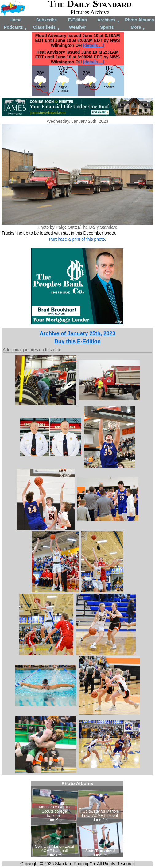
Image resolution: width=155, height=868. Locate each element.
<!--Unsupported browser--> (77, 819)
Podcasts (16, 28)
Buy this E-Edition (77, 341)
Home (15, 20)
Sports (107, 27)
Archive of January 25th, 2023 (77, 333)
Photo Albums (139, 20)
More (138, 28)
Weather (77, 27)
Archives (108, 20)
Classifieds (47, 28)
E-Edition (77, 20)
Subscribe (47, 20)
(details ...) (93, 45)
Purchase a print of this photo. (77, 239)
